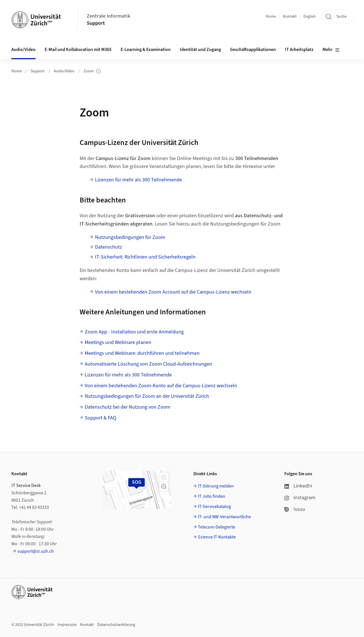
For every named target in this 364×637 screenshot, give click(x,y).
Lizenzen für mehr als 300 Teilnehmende (138, 180)
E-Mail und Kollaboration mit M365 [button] (78, 50)
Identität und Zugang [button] (200, 50)
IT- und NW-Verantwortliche (224, 517)
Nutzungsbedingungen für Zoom (130, 237)
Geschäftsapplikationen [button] (253, 50)
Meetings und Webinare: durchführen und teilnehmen (142, 353)
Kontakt (290, 17)
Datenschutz (108, 247)
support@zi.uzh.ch (36, 551)
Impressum (67, 625)
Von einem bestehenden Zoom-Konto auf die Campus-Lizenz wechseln (161, 386)
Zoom (92, 71)
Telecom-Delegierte (217, 527)
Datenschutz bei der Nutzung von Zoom (128, 407)
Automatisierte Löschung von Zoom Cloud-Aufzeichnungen (148, 364)
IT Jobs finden (212, 496)
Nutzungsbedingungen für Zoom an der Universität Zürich (147, 396)
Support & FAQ (101, 418)
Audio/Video (64, 71)
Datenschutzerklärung (116, 625)
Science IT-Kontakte (217, 537)
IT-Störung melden (216, 486)
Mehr (331, 50)
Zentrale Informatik (108, 16)
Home (271, 17)
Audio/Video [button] (23, 50)
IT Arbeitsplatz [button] (299, 50)
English (310, 17)
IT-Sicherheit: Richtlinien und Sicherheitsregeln (145, 257)
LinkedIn (298, 486)
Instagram (300, 498)
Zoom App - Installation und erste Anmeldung (134, 332)
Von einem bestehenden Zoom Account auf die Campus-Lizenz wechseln (173, 292)
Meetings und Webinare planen (118, 342)
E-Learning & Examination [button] (146, 50)
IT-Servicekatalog (214, 507)
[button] (164, 477)
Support (96, 23)
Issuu (295, 509)
